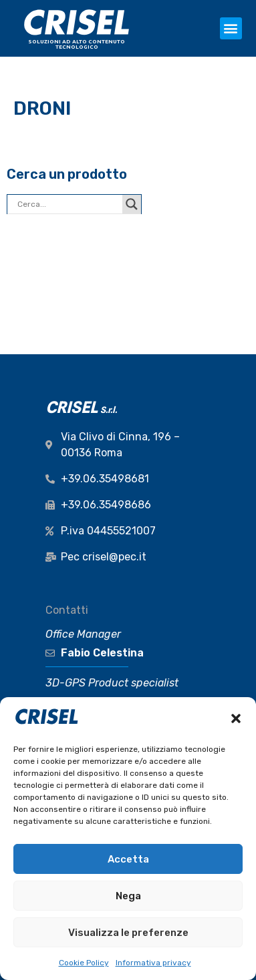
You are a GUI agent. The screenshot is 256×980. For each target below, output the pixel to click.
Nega (128, 896)
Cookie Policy (84, 963)
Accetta (128, 859)
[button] (236, 718)
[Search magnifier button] (132, 204)
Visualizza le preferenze (128, 933)
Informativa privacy (153, 963)
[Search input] (68, 204)
